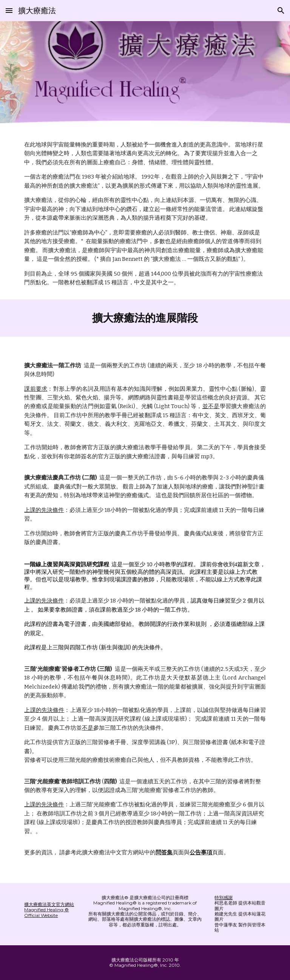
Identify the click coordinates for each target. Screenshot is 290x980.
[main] (145, 214)
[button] (9, 10)
